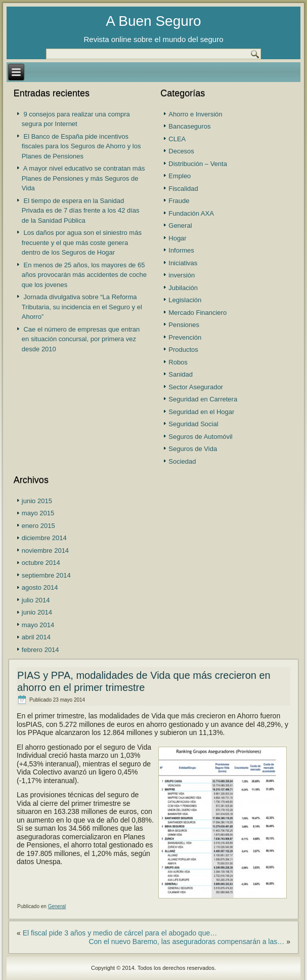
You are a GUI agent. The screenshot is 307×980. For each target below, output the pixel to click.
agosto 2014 (40, 587)
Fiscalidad (183, 189)
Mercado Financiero (198, 313)
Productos (183, 350)
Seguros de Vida (193, 449)
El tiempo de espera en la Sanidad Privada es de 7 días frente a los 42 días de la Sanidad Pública (81, 211)
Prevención (185, 337)
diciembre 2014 (44, 538)
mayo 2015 (38, 513)
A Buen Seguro (153, 21)
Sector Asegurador (196, 387)
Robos (178, 362)
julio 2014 (36, 600)
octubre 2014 (41, 563)
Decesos (181, 151)
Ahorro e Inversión (195, 114)
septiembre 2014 (46, 575)
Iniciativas (183, 263)
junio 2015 (37, 501)
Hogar (177, 238)
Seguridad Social (193, 424)
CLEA (177, 139)
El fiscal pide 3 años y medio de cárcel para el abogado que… (120, 933)
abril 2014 (36, 637)
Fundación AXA (191, 213)
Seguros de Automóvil (200, 437)
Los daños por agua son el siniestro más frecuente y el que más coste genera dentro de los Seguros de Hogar (82, 242)
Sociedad (182, 461)
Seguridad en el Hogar (201, 412)
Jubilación (183, 288)
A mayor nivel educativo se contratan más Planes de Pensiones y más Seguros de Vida (83, 178)
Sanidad (181, 374)
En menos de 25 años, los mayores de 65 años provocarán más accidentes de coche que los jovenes (84, 275)
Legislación (185, 300)
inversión (182, 275)
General (180, 226)
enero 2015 (38, 526)
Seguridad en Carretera (203, 399)
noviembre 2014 (45, 550)
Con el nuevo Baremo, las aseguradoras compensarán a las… (186, 942)
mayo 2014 (38, 625)
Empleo (180, 176)
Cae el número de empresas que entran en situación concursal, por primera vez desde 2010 (81, 339)
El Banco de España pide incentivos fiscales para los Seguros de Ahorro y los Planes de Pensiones (81, 146)
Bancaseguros (189, 126)
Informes (181, 250)
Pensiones (184, 325)
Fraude (179, 201)
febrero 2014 (40, 650)
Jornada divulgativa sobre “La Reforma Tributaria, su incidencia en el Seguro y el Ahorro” (82, 307)
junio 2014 (37, 612)
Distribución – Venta (198, 164)
